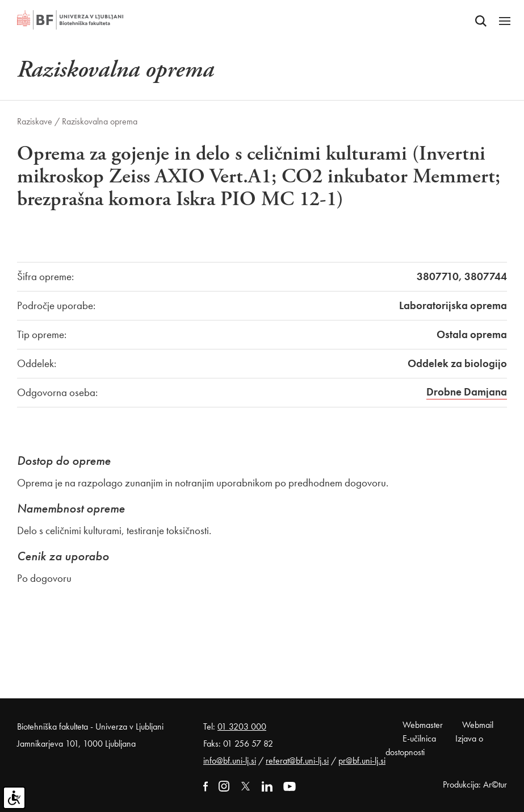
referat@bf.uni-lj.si (297, 761)
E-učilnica (419, 738)
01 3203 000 (242, 726)
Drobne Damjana (467, 392)
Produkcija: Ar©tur (475, 784)
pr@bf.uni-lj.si (362, 761)
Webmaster (423, 725)
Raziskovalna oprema (100, 121)
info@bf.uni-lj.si (230, 761)
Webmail (478, 725)
